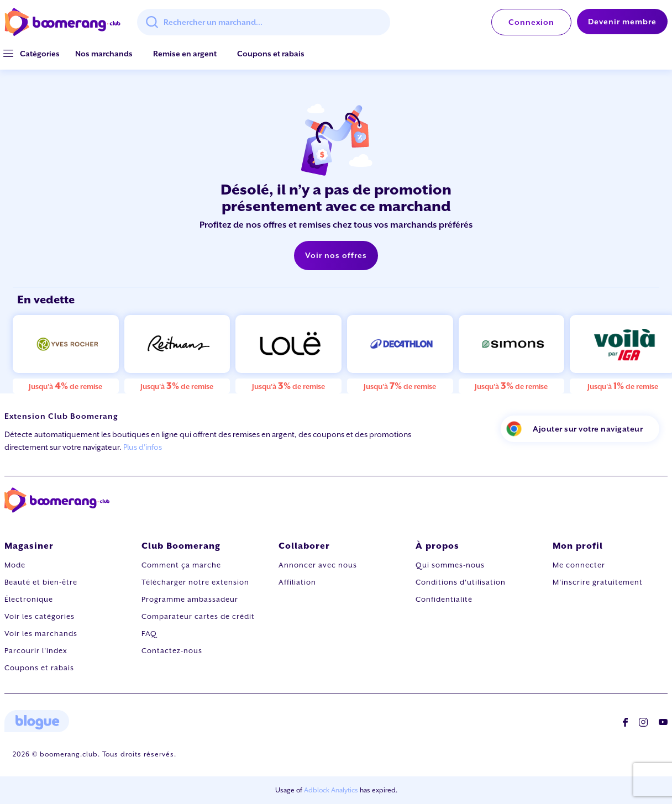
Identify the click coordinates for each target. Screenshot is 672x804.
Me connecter (579, 565)
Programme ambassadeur (190, 599)
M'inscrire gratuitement (598, 582)
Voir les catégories (40, 616)
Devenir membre (622, 22)
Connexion (531, 22)
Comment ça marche (181, 565)
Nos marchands (104, 54)
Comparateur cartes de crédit (198, 616)
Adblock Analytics (331, 790)
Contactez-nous (172, 651)
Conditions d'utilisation (461, 582)
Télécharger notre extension (195, 582)
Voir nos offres (336, 255)
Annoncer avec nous (318, 565)
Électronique (29, 599)
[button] (40, 54)
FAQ (149, 634)
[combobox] (264, 22)
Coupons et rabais (271, 54)
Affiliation (297, 582)
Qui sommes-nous (450, 565)
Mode (15, 565)
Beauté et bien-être (41, 582)
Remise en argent (185, 54)
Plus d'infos (143, 447)
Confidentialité (444, 599)
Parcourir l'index (36, 651)
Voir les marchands (41, 634)
